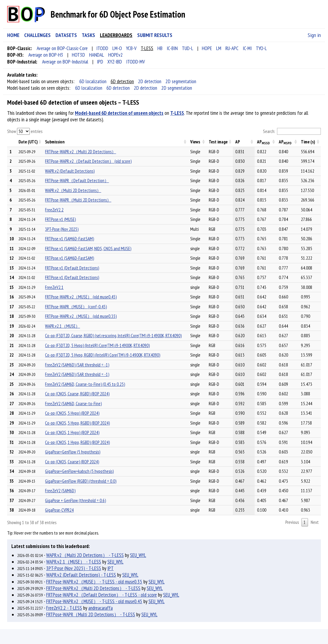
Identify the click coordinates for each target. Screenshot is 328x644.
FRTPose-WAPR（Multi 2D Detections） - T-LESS (91, 614)
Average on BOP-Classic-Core (62, 48)
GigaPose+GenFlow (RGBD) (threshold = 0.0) (81, 481)
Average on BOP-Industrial (65, 62)
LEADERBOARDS (116, 35)
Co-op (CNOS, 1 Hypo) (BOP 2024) (72, 432)
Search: (292, 131)
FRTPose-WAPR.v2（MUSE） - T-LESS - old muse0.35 (94, 582)
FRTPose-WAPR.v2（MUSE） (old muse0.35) (81, 316)
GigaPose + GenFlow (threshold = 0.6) (75, 500)
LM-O (117, 48)
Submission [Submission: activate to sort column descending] (55, 142)
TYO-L (261, 48)
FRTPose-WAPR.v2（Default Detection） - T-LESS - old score (102, 595)
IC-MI (247, 48)
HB (160, 48)
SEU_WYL (138, 555)
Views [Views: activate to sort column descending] (195, 142)
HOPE (207, 48)
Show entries (25, 131)
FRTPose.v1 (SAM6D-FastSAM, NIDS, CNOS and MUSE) (88, 249)
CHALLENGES (37, 35)
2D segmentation (181, 81)
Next (315, 522)
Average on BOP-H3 (46, 55)
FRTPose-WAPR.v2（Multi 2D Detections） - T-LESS (93, 588)
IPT (110, 568)
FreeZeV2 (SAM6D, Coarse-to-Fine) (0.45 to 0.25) (85, 384)
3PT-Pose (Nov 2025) (62, 229)
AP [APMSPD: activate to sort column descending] (285, 142)
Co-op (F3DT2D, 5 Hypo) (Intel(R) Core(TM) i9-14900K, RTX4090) (97, 345)
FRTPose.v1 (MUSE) (60, 219)
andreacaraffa (100, 608)
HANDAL (97, 55)
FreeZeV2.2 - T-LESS (64, 608)
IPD (100, 62)
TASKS (88, 35)
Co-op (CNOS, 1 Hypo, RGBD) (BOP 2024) (77, 442)
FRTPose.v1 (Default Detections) (72, 268)
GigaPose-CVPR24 (59, 510)
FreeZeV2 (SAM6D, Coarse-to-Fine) (73, 404)
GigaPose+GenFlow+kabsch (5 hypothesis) (79, 471)
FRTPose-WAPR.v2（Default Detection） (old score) (88, 161)
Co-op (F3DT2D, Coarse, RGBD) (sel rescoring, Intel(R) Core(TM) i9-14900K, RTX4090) (113, 336)
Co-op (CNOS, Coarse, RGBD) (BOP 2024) (77, 394)
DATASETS (66, 35)
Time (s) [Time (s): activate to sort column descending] (308, 142)
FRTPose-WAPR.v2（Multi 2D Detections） (81, 152)
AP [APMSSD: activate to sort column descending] (263, 142)
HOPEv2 (116, 55)
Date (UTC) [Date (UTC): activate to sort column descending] (28, 142)
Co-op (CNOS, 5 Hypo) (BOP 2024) (72, 413)
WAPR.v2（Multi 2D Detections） (73, 190)
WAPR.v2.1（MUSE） (62, 326)
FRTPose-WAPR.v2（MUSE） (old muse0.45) (81, 297)
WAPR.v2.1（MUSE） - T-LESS (74, 562)
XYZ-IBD (115, 62)
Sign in (314, 35)
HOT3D (78, 55)
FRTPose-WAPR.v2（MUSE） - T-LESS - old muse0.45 (94, 601)
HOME (13, 35)
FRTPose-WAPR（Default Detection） (77, 181)
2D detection (150, 81)
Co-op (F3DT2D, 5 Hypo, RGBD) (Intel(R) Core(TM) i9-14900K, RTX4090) (103, 355)
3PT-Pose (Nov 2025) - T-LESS (74, 568)
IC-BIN (172, 48)
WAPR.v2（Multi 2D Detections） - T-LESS (85, 555)
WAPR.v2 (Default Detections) (70, 171)
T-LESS (147, 48)
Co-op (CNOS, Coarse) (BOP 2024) (72, 462)
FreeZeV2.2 (54, 210)
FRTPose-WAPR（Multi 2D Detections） (78, 200)
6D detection (122, 81)
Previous (292, 522)
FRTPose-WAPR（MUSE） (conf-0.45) (76, 307)
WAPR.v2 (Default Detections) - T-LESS (81, 575)
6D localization (93, 81)
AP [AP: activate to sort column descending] (238, 142)
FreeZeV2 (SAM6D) (60, 491)
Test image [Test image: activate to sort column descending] (218, 142)
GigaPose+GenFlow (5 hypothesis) (73, 452)
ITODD (102, 48)
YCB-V (131, 48)
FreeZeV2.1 (54, 287)
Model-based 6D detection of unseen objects (119, 113)
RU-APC (232, 48)
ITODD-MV (136, 62)
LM (219, 48)
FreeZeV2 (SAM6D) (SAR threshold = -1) (77, 365)
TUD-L (188, 48)
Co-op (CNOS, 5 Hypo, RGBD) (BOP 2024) (77, 423)
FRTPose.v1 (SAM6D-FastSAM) (69, 239)
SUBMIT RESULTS (155, 35)
